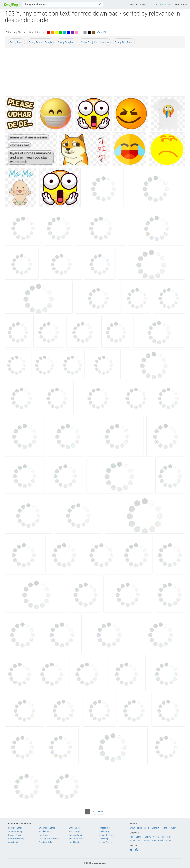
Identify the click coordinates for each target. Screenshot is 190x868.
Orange (139, 837)
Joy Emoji (104, 839)
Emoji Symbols (45, 842)
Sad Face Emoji (15, 828)
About (147, 828)
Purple (133, 841)
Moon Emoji (74, 831)
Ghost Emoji (105, 828)
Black (161, 841)
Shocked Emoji (45, 831)
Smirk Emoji (74, 828)
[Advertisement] (95, 73)
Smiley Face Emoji (47, 828)
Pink (140, 841)
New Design (181, 4)
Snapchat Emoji (15, 831)
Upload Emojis (163, 4)
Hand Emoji (74, 842)
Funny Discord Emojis (40, 42)
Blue (169, 837)
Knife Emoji (104, 831)
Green (156, 837)
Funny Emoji (17, 42)
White (147, 841)
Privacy (173, 828)
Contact (155, 828)
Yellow (148, 837)
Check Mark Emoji (16, 839)
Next (101, 812)
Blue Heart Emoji (76, 839)
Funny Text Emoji (124, 42)
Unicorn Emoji (14, 835)
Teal (163, 837)
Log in (133, 4)
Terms (164, 828)
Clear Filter (103, 32)
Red (132, 837)
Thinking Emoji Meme (48, 839)
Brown (169, 841)
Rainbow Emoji (76, 835)
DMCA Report (136, 828)
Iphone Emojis (106, 842)
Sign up (145, 4)
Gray (154, 841)
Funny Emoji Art (66, 42)
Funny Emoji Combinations (95, 42)
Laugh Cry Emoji (107, 835)
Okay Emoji (13, 842)
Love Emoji (44, 835)
